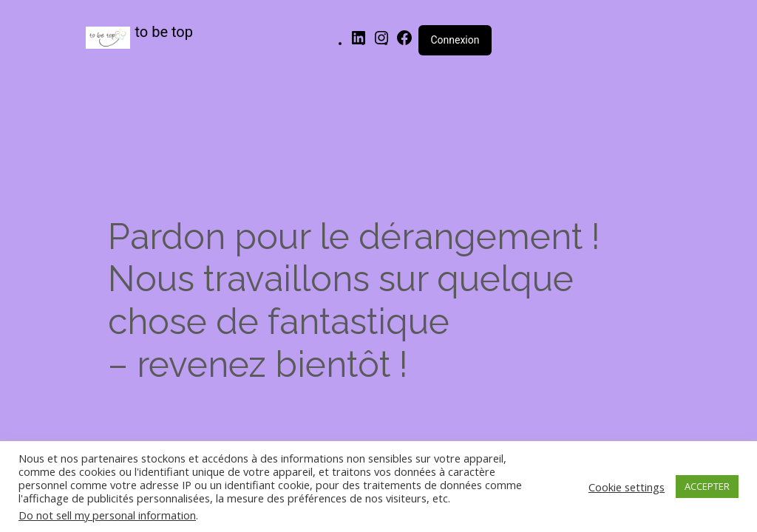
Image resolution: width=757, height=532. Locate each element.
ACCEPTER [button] (707, 486)
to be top (164, 32)
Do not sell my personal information (107, 515)
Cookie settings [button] (627, 487)
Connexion (455, 40)
